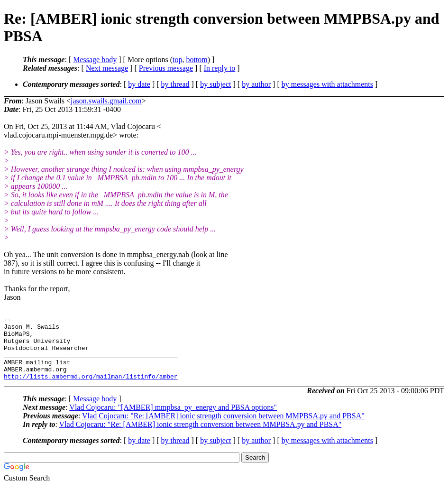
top (177, 60)
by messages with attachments (327, 84)
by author (256, 84)
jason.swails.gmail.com (106, 101)
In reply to (220, 68)
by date (139, 84)
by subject (215, 84)
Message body (95, 60)
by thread (175, 84)
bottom (197, 60)
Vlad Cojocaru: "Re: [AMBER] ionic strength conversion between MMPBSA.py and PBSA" (223, 429)
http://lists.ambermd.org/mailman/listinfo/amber (91, 389)
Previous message (166, 68)
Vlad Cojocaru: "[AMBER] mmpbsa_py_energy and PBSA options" (173, 420)
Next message (107, 68)
